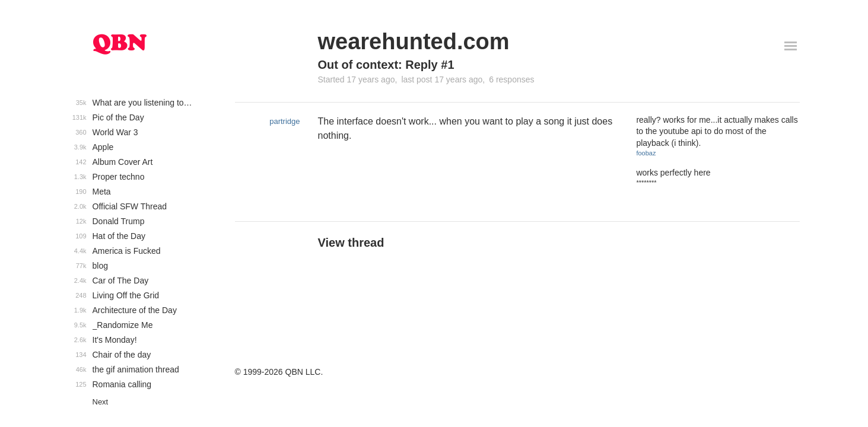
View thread (351, 243)
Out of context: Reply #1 (386, 65)
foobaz (646, 153)
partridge (284, 121)
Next (101, 402)
